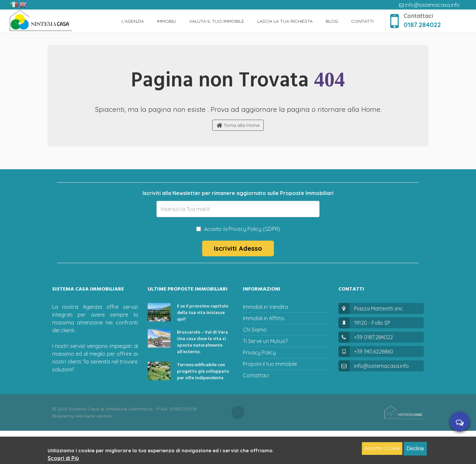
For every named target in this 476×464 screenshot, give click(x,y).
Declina (415, 449)
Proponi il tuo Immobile (270, 364)
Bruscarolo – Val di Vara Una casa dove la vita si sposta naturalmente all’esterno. (202, 342)
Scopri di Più (63, 458)
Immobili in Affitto (264, 318)
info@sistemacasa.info (429, 5)
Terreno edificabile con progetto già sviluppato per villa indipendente (203, 372)
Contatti (362, 21)
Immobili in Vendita (265, 307)
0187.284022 (422, 25)
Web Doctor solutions (94, 416)
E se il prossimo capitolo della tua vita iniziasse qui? (203, 313)
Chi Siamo (255, 330)
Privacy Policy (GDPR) (254, 229)
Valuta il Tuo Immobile (217, 21)
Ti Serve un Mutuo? (265, 341)
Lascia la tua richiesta (285, 21)
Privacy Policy (259, 352)
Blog (332, 21)
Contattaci (256, 375)
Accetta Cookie (382, 448)
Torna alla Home (238, 125)
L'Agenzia (133, 21)
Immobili (166, 21)
